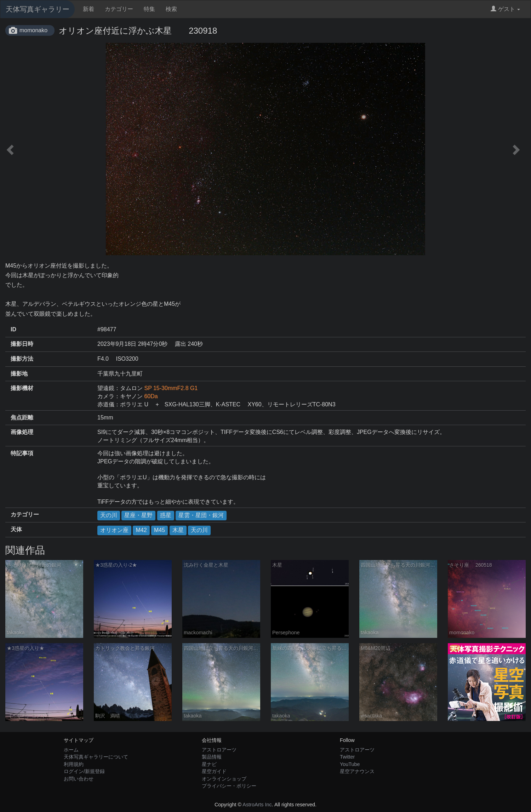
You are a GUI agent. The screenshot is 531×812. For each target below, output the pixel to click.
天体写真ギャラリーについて (96, 757)
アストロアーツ (219, 750)
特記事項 (22, 453)
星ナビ (209, 764)
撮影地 (19, 374)
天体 (16, 529)
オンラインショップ (224, 779)
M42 (141, 530)
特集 (149, 9)
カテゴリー (119, 9)
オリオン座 (114, 530)
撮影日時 (22, 344)
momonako (33, 30)
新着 (88, 9)
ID (13, 329)
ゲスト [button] (505, 9)
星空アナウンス (357, 771)
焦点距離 (22, 418)
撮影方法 (22, 359)
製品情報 (212, 757)
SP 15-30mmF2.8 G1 (171, 388)
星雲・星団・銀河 (201, 515)
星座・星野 (138, 515)
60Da (151, 396)
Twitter (347, 757)
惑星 (166, 515)
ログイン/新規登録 (84, 771)
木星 (178, 530)
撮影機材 (22, 388)
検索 (171, 9)
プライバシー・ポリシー (229, 786)
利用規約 (74, 764)
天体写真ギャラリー (38, 9)
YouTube (350, 764)
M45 (159, 530)
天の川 (109, 515)
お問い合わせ (79, 779)
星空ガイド (214, 771)
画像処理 (22, 432)
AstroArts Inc (257, 805)
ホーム (71, 750)
